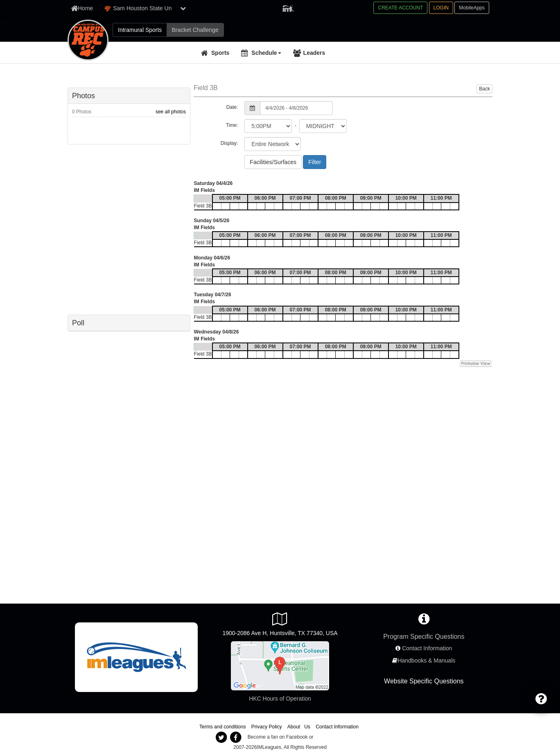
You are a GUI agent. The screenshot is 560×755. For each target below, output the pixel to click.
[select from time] (268, 126)
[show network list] (183, 8)
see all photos (171, 112)
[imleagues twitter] (221, 737)
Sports (220, 53)
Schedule (266, 53)
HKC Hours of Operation (280, 699)
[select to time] (323, 126)
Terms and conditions (222, 727)
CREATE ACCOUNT (400, 8)
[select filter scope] (273, 144)
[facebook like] (129, 229)
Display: (229, 143)
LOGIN (441, 8)
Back (484, 89)
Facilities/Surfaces (273, 162)
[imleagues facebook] (235, 737)
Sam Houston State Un (138, 8)
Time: (232, 125)
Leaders (314, 53)
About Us (299, 727)
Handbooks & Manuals (426, 660)
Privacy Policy (267, 727)
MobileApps (472, 8)
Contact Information (427, 648)
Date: (232, 107)
